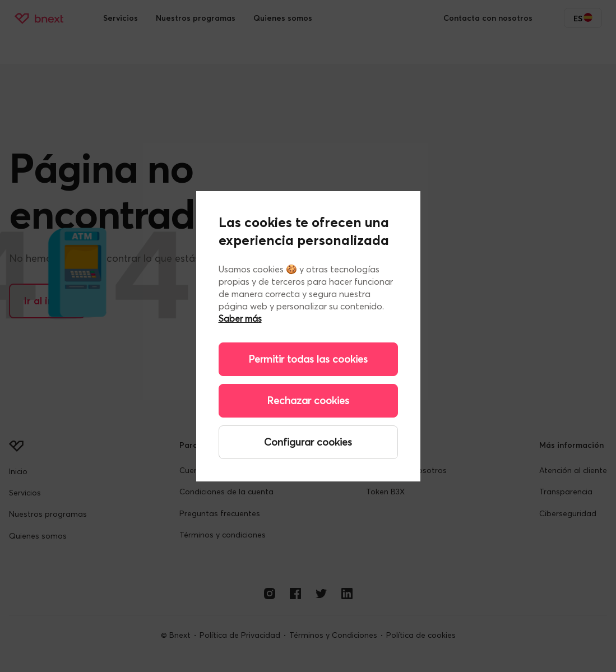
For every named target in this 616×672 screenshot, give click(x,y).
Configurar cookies (308, 442)
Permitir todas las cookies (308, 359)
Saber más (240, 318)
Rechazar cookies (308, 400)
